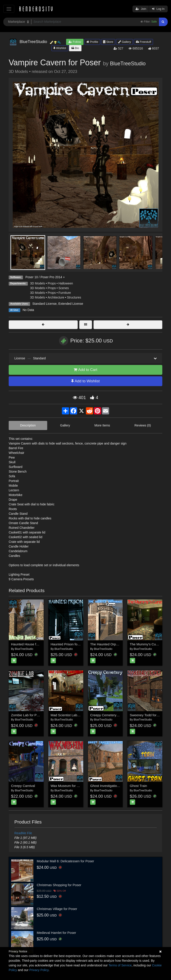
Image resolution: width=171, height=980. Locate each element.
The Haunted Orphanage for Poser (116, 644)
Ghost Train (138, 786)
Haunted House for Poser (30, 644)
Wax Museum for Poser (68, 786)
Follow (75, 42)
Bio (75, 48)
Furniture (65, 293)
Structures (74, 297)
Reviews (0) (143, 425)
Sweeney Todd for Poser (148, 715)
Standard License (44, 304)
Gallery (124, 42)
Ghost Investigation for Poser (112, 786)
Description (28, 425)
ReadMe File (23, 833)
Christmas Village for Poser (57, 909)
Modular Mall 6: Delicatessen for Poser (65, 861)
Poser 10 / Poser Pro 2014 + (45, 277)
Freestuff (144, 42)
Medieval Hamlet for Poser (56, 933)
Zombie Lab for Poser (27, 715)
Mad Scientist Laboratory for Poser (76, 715)
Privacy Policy (39, 970)
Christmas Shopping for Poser (59, 885)
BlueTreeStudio (128, 64)
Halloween (66, 283)
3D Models (38, 283)
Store (108, 42)
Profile (92, 42)
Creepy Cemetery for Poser (111, 715)
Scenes (64, 288)
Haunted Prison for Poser (69, 644)
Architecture (56, 297)
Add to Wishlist (85, 381)
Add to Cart (85, 370)
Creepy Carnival (23, 786)
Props (52, 283)
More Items (102, 425)
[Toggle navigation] (9, 9)
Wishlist (60, 48)
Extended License (71, 304)
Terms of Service (120, 965)
